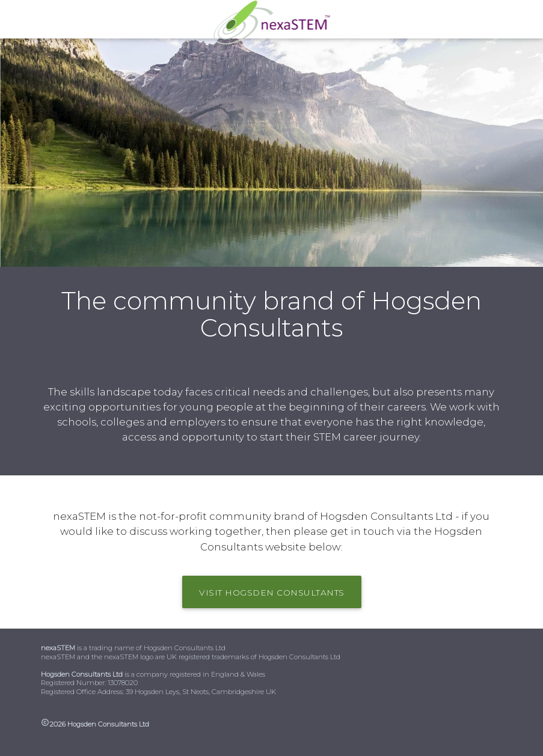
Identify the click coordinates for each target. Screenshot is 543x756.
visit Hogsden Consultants (272, 593)
